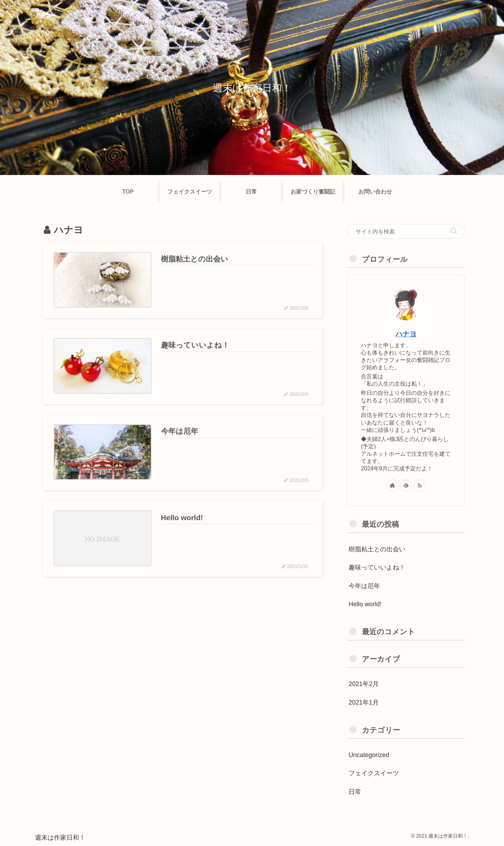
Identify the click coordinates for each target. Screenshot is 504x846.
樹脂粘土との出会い (377, 549)
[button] (454, 231)
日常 (355, 792)
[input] (406, 231)
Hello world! (365, 604)
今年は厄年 (364, 586)
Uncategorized (369, 755)
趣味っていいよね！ (377, 567)
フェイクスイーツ (374, 773)
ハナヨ (406, 334)
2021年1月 (364, 702)
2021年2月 (364, 684)
